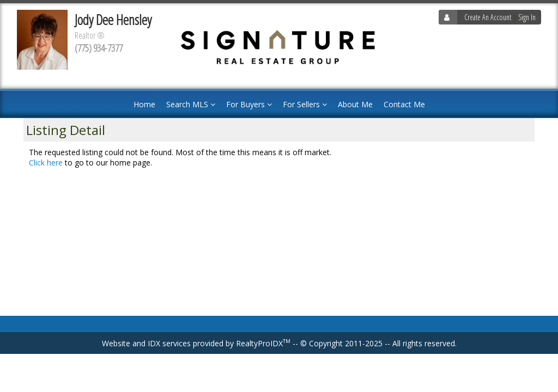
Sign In (527, 17)
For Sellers (305, 104)
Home (144, 104)
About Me (355, 104)
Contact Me (404, 104)
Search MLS (191, 104)
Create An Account (488, 17)
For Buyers (249, 104)
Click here (46, 163)
